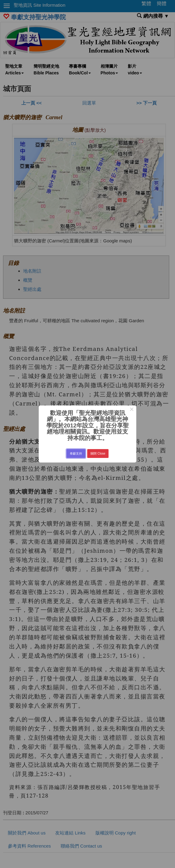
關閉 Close (98, 454)
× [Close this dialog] (132, 410)
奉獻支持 (76, 454)
